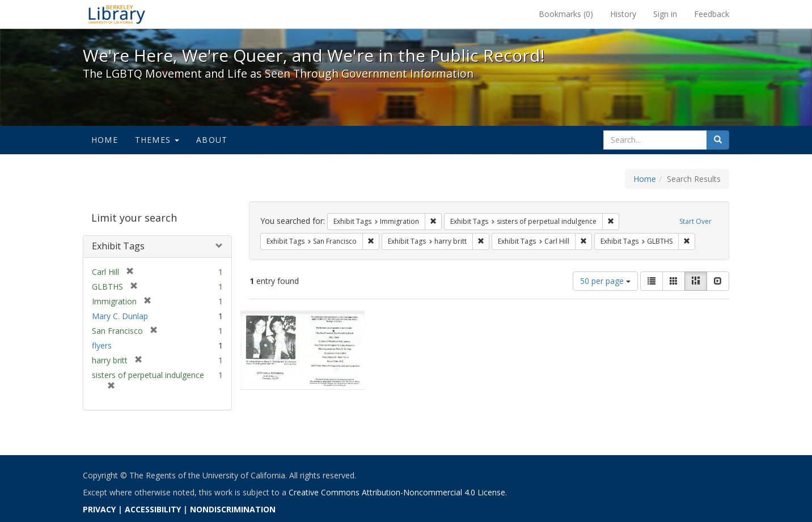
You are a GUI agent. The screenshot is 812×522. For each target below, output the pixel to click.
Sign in (665, 14)
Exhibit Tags (118, 246)
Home (105, 140)
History (623, 14)
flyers (102, 345)
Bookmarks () (566, 14)
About (212, 140)
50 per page (605, 281)
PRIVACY (99, 509)
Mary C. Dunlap (120, 316)
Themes (157, 140)
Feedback (712, 14)
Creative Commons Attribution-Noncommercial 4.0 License (397, 492)
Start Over (695, 221)
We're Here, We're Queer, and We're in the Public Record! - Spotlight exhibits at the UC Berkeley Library (117, 14)
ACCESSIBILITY (153, 509)
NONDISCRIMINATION (233, 509)
